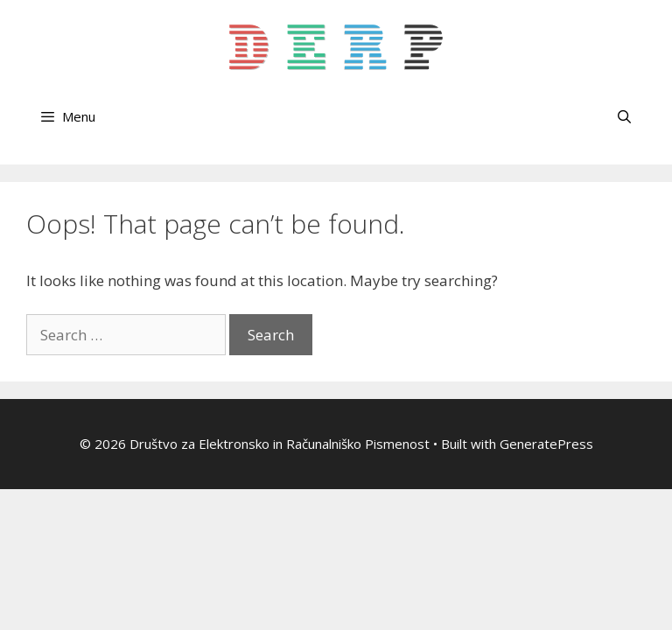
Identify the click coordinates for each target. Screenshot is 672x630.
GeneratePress (546, 444)
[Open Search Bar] (624, 116)
